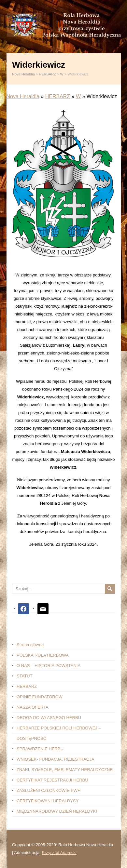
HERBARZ (58, 96)
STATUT (25, 676)
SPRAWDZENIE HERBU (40, 749)
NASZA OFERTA (33, 707)
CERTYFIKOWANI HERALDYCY (48, 801)
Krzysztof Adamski (59, 853)
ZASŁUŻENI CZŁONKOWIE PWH (49, 790)
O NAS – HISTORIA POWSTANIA (49, 666)
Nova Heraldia (23, 96)
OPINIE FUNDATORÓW (40, 697)
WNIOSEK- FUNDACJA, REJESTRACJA (55, 759)
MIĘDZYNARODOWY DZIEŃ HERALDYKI (57, 811)
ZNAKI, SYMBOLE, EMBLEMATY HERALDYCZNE (65, 770)
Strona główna (30, 645)
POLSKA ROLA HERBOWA (43, 655)
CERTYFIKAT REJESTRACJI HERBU (52, 780)
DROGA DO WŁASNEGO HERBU (49, 718)
